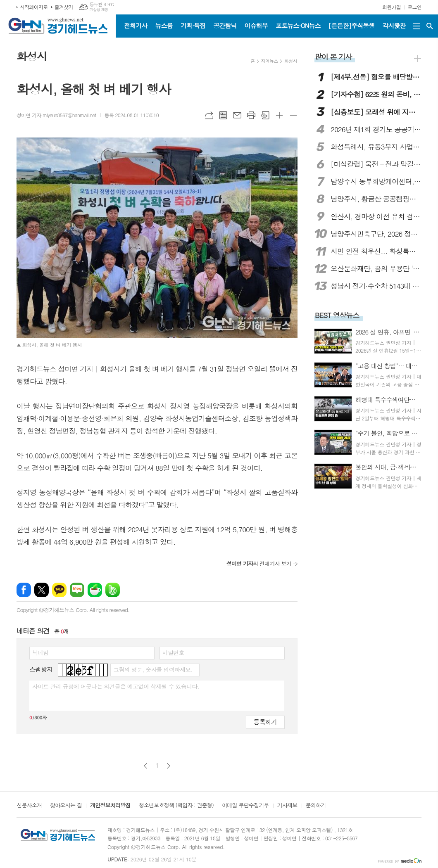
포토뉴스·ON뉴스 (298, 25)
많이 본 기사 (333, 57)
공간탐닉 (225, 25)
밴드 (113, 590)
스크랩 (265, 115)
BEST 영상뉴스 (337, 315)
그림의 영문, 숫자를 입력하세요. (153, 669)
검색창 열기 (430, 26)
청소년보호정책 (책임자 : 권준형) (176, 806)
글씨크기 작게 (293, 115)
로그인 (414, 7)
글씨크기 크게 (279, 115)
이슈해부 (256, 25)
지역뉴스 (270, 61)
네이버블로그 (77, 590)
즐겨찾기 (64, 7)
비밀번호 (173, 652)
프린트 (251, 115)
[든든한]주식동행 (352, 25)
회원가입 (392, 7)
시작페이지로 (34, 7)
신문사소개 (29, 806)
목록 (223, 115)
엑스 (42, 590)
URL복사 (209, 115)
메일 (237, 115)
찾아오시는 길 (66, 806)
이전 (146, 766)
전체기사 (136, 25)
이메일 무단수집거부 (245, 806)
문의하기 (316, 806)
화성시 (291, 61)
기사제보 (287, 806)
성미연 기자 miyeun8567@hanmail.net (56, 115)
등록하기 (265, 722)
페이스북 (24, 590)
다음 (168, 766)
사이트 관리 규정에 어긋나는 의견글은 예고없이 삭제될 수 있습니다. (116, 686)
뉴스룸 (164, 25)
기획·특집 (193, 25)
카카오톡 (59, 590)
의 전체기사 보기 (259, 563)
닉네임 (40, 652)
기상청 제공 (99, 10)
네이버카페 (95, 590)
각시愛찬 (394, 25)
